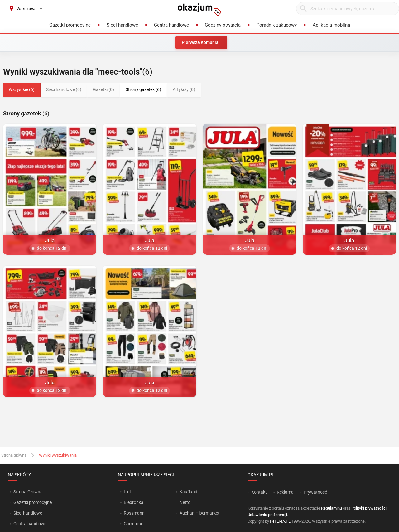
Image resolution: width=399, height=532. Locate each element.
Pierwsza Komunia (200, 42)
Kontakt (259, 492)
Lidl (127, 492)
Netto (185, 502)
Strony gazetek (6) (143, 89)
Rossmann (134, 513)
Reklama (285, 492)
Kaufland (188, 492)
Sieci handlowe (28, 513)
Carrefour (133, 524)
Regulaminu (332, 508)
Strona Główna (28, 492)
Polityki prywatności (369, 508)
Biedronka (134, 502)
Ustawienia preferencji (267, 515)
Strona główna (14, 455)
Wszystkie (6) (22, 89)
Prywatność (315, 492)
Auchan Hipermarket (199, 513)
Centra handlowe (30, 524)
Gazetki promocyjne (33, 502)
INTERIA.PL (280, 521)
